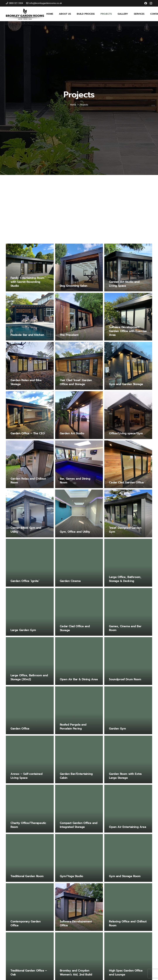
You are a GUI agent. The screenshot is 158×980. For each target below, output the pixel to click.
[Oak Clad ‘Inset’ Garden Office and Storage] (79, 366)
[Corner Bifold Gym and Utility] (30, 513)
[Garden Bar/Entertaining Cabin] (79, 760)
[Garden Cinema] (79, 563)
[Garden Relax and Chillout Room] (30, 464)
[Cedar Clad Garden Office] (128, 464)
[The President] (79, 317)
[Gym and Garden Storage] (128, 366)
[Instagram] (151, 3)
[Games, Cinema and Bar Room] (128, 612)
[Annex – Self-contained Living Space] (30, 760)
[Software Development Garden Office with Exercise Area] (128, 317)
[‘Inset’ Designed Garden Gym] (128, 513)
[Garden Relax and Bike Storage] (30, 366)
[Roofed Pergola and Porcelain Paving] (79, 710)
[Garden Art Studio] (79, 415)
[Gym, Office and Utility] (79, 513)
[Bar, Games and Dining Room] (79, 464)
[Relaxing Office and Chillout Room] (128, 907)
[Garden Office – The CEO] (30, 415)
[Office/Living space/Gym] (128, 415)
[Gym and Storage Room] (128, 858)
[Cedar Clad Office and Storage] (79, 612)
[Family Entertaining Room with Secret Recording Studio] (30, 268)
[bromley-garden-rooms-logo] (25, 14)
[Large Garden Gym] (30, 612)
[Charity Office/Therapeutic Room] (30, 809)
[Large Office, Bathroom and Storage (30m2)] (30, 661)
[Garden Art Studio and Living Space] (128, 268)
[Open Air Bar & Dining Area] (79, 661)
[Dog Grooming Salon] (79, 268)
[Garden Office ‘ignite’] (30, 563)
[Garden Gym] (128, 710)
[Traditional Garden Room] (30, 858)
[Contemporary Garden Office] (30, 907)
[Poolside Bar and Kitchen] (30, 317)
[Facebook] (146, 3)
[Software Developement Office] (79, 907)
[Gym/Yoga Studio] (79, 858)
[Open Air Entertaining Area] (128, 809)
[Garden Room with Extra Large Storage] (128, 760)
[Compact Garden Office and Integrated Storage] (79, 809)
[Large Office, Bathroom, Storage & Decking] (128, 563)
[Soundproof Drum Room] (128, 661)
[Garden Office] (30, 710)
